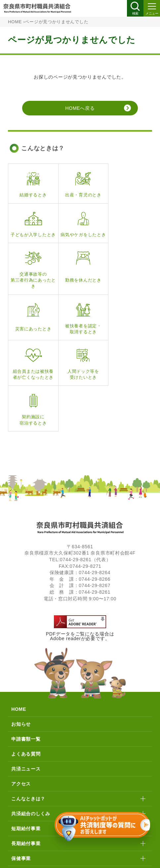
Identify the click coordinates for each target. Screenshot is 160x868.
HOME (15, 22)
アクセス (21, 705)
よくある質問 (26, 675)
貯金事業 (21, 794)
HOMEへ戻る (80, 108)
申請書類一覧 (26, 660)
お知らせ (21, 645)
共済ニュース (26, 690)
